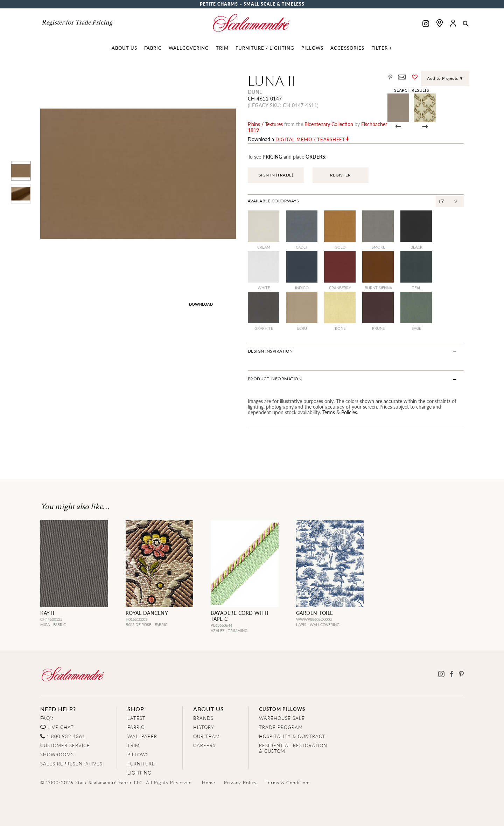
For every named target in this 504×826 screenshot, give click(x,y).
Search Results (412, 90)
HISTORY (204, 727)
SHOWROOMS (57, 754)
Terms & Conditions (288, 782)
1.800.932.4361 (66, 736)
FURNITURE (141, 763)
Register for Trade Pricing (77, 22)
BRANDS (203, 718)
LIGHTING (139, 773)
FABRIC (136, 727)
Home (209, 782)
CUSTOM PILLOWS (282, 709)
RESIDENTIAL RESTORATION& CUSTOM (293, 748)
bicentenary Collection (329, 124)
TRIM (134, 745)
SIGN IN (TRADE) (276, 175)
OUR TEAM (206, 736)
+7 (441, 201)
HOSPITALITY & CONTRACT (292, 736)
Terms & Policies (340, 412)
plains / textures (265, 124)
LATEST (136, 718)
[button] (466, 24)
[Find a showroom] (440, 23)
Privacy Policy (240, 782)
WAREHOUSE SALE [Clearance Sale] (282, 718)
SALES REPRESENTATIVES (71, 763)
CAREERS (204, 745)
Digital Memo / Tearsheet (310, 139)
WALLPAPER (142, 736)
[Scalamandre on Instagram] (426, 24)
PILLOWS (138, 754)
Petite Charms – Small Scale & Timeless (252, 4)
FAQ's (47, 718)
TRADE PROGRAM (281, 727)
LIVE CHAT (61, 727)
